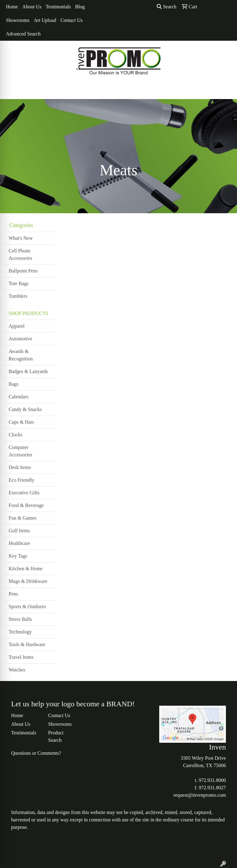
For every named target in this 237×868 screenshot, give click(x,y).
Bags (14, 384)
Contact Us (72, 20)
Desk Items (20, 467)
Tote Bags (19, 283)
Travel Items (21, 657)
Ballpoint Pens (23, 271)
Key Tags (18, 556)
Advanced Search (23, 34)
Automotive (20, 339)
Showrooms (18, 20)
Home (12, 7)
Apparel (17, 326)
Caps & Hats (21, 422)
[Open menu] (225, 90)
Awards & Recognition (21, 355)
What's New (21, 238)
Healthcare (19, 543)
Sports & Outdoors (27, 606)
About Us (32, 7)
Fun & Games (23, 518)
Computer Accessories (20, 451)
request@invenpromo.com (200, 795)
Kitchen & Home (26, 569)
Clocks (15, 435)
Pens (13, 594)
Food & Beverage (26, 505)
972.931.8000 (212, 780)
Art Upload (45, 20)
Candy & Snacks (25, 409)
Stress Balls (20, 619)
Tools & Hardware (27, 644)
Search (167, 7)
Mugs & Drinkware (28, 581)
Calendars (19, 397)
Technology (20, 632)
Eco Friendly (21, 480)
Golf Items (19, 531)
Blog (80, 7)
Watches (17, 670)
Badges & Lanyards (28, 371)
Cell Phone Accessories (20, 254)
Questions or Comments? (36, 753)
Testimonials (58, 7)
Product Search (56, 736)
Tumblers (18, 296)
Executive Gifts (24, 493)
